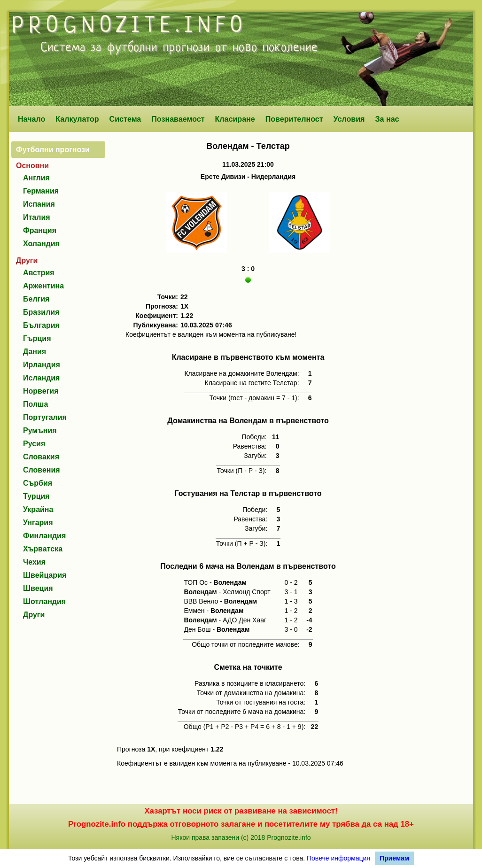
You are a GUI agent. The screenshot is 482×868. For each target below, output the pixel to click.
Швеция (38, 588)
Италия (37, 217)
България (41, 325)
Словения (42, 470)
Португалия (45, 417)
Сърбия (38, 483)
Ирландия (42, 365)
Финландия (44, 536)
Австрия (39, 273)
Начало (31, 119)
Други (34, 615)
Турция (36, 496)
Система (125, 119)
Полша (35, 404)
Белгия (36, 299)
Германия (41, 191)
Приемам (394, 858)
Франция (40, 230)
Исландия (41, 378)
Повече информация (338, 858)
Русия (34, 444)
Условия (349, 119)
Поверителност (294, 119)
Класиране (235, 119)
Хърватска (43, 549)
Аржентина (43, 286)
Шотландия (44, 601)
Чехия (34, 562)
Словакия (41, 457)
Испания (39, 204)
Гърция (37, 338)
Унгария (38, 523)
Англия (36, 178)
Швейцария (45, 575)
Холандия (41, 244)
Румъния (40, 430)
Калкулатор (77, 119)
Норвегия (41, 391)
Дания (35, 352)
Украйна (38, 509)
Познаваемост (178, 119)
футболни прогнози (159, 48)
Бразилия (41, 312)
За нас (387, 119)
